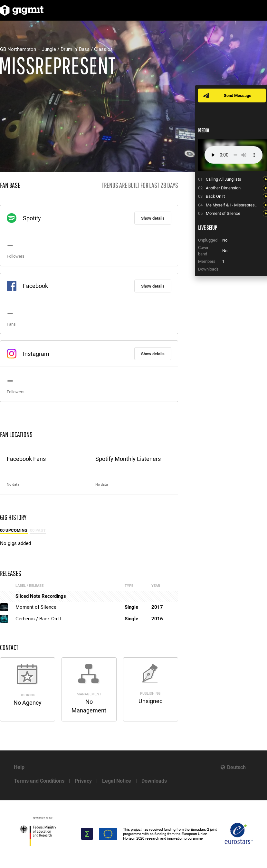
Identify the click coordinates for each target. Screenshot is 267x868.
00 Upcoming (14, 530)
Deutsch (236, 767)
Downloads (154, 781)
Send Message (238, 95)
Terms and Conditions (39, 781)
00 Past (38, 530)
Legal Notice (117, 781)
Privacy (83, 781)
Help (19, 767)
